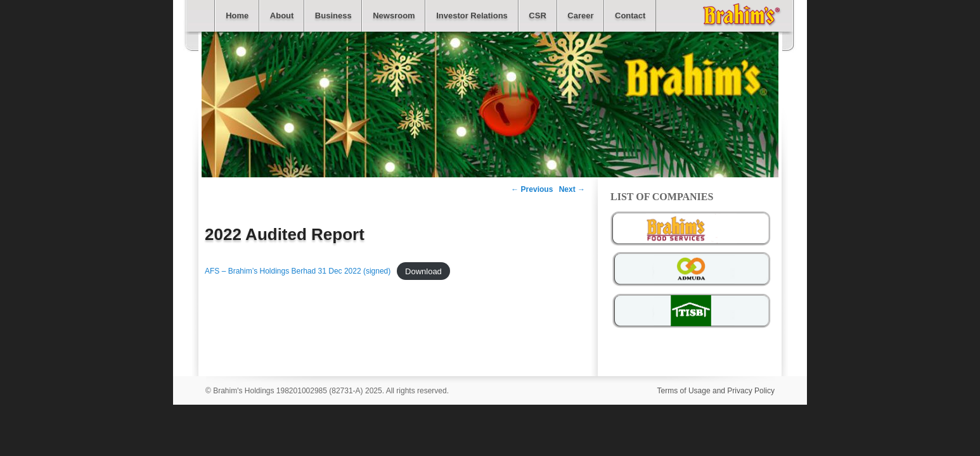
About (282, 16)
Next (572, 189)
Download (423, 271)
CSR (537, 16)
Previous (532, 189)
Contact (630, 16)
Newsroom (394, 16)
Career (580, 16)
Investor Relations (472, 16)
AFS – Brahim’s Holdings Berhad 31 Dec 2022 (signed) (298, 271)
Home (237, 16)
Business (333, 16)
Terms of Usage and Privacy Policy (716, 391)
